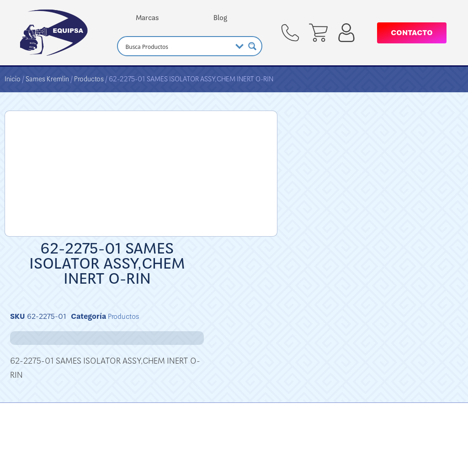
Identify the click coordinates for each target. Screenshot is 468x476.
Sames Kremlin (47, 79)
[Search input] (177, 46)
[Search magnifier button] (252, 46)
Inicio (13, 79)
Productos (89, 79)
